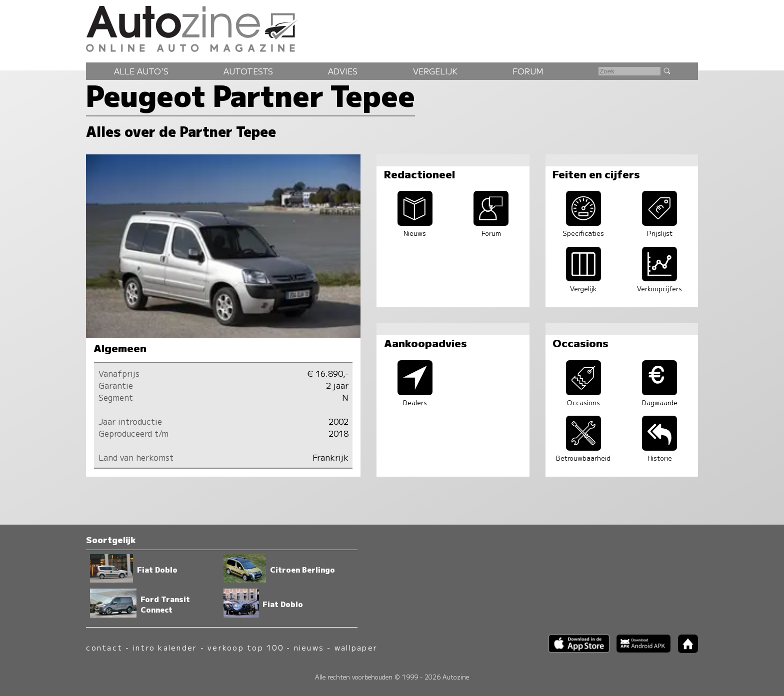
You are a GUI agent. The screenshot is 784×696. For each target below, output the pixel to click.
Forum (528, 71)
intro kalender (165, 647)
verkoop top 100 (245, 647)
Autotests (248, 71)
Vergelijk (435, 71)
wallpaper (356, 647)
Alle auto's (141, 71)
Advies (343, 71)
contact (104, 647)
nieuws (309, 647)
